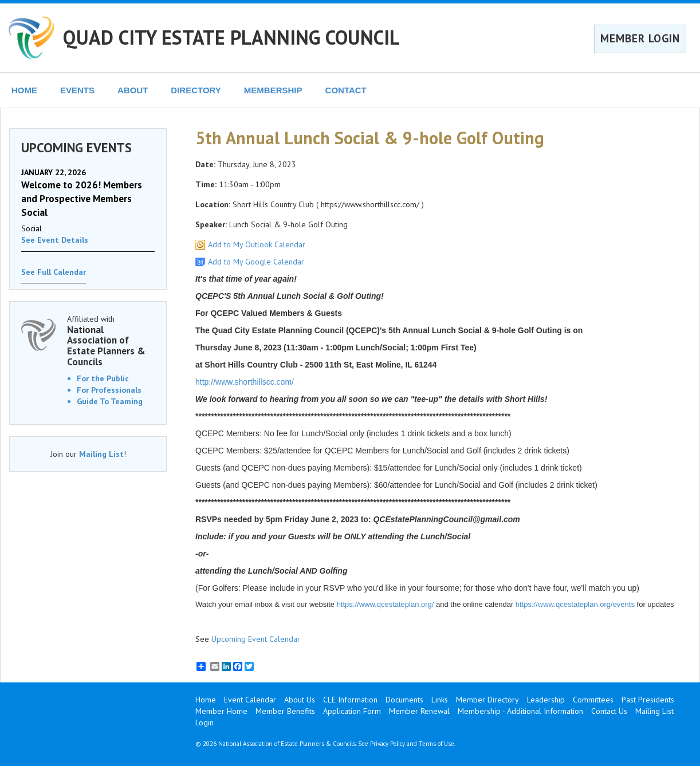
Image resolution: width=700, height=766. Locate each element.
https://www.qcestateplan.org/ (386, 604)
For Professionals (109, 390)
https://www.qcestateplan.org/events (575, 604)
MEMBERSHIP (273, 90)
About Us (300, 700)
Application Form (352, 711)
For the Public (103, 378)
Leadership (546, 700)
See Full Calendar (54, 272)
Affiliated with (111, 341)
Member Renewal (419, 711)
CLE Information (350, 700)
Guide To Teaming (110, 401)
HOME (24, 90)
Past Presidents (648, 700)
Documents (404, 700)
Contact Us (609, 711)
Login (205, 722)
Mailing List (101, 454)
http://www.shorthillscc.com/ (245, 382)
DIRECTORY (196, 90)
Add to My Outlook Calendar (257, 244)
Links (440, 700)
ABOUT (133, 90)
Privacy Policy (388, 744)
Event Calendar (250, 700)
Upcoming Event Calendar (256, 639)
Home (206, 700)
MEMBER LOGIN (640, 38)
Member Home (221, 711)
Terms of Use (436, 744)
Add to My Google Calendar (256, 262)
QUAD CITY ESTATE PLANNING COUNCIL (231, 37)
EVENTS (77, 90)
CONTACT (346, 90)
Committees (593, 700)
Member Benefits (285, 711)
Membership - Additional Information (520, 711)
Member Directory (487, 700)
